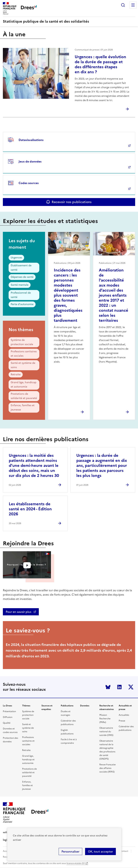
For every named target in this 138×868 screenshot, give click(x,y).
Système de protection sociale (22, 342)
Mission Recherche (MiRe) (105, 719)
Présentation (9, 711)
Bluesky (108, 687)
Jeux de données (30, 161)
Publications (67, 706)
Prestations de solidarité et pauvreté (24, 396)
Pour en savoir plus (19, 612)
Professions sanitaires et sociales (24, 354)
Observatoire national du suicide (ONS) (106, 732)
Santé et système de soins (23, 365)
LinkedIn (119, 687)
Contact (124, 851)
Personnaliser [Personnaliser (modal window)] (70, 851)
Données (85, 706)
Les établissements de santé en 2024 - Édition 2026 (30, 509)
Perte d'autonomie (22, 304)
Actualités (124, 715)
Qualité (7, 723)
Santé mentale (20, 285)
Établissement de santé (21, 268)
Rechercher (123, 5)
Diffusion (8, 717)
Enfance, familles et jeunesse (23, 408)
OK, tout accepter (100, 851)
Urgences (16, 258)
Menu (133, 5)
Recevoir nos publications (72, 202)
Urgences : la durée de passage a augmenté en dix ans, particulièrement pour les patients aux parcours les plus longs (102, 466)
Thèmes (26, 706)
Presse (122, 721)
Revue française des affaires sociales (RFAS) (108, 768)
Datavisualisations (31, 140)
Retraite (16, 374)
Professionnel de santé (21, 295)
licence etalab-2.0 (76, 863)
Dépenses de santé (22, 277)
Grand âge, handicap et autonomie (24, 385)
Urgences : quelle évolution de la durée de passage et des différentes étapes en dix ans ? (100, 64)
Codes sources (29, 183)
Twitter (131, 687)
